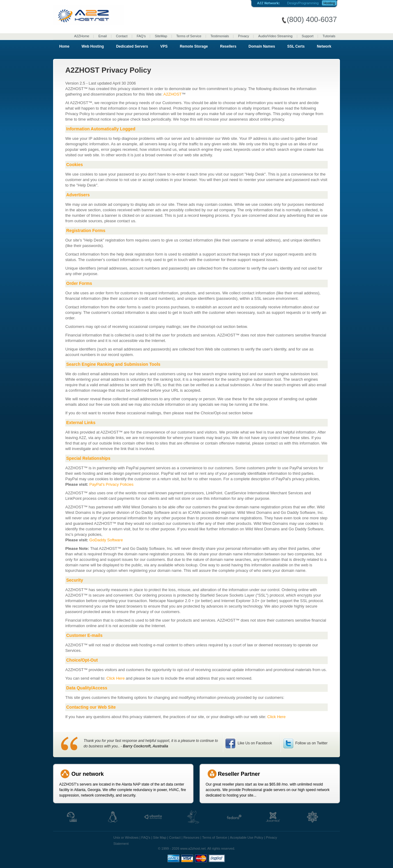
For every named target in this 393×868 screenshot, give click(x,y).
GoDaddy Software (106, 540)
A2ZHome (82, 36)
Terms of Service (189, 36)
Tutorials (329, 36)
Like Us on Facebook (254, 743)
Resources (191, 837)
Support (308, 36)
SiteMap (161, 36)
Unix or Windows (126, 837)
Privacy (243, 36)
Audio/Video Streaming (275, 36)
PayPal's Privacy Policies (112, 484)
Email (103, 36)
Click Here (116, 678)
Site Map (160, 837)
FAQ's (141, 36)
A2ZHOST (172, 94)
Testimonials (220, 36)
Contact (122, 36)
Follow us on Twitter (311, 743)
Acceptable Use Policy (246, 837)
